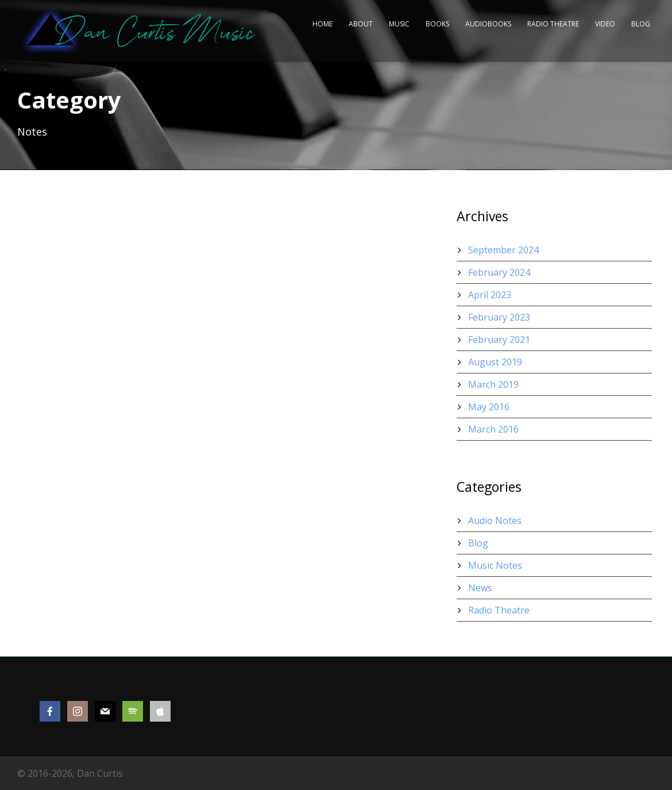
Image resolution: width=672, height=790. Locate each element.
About (361, 24)
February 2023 (499, 317)
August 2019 (495, 362)
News (480, 588)
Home (323, 24)
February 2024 (499, 272)
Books (437, 24)
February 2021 (499, 340)
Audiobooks (488, 24)
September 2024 (503, 250)
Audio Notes (495, 521)
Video (605, 24)
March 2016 (493, 429)
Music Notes (495, 565)
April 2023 (490, 295)
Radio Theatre (553, 24)
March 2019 (493, 384)
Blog (641, 24)
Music (399, 24)
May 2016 (489, 407)
